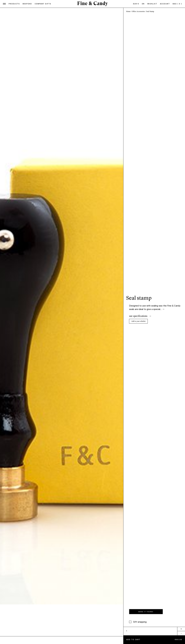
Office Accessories (138, 11)
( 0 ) (180, 4)
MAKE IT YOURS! (146, 612)
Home (128, 11)
